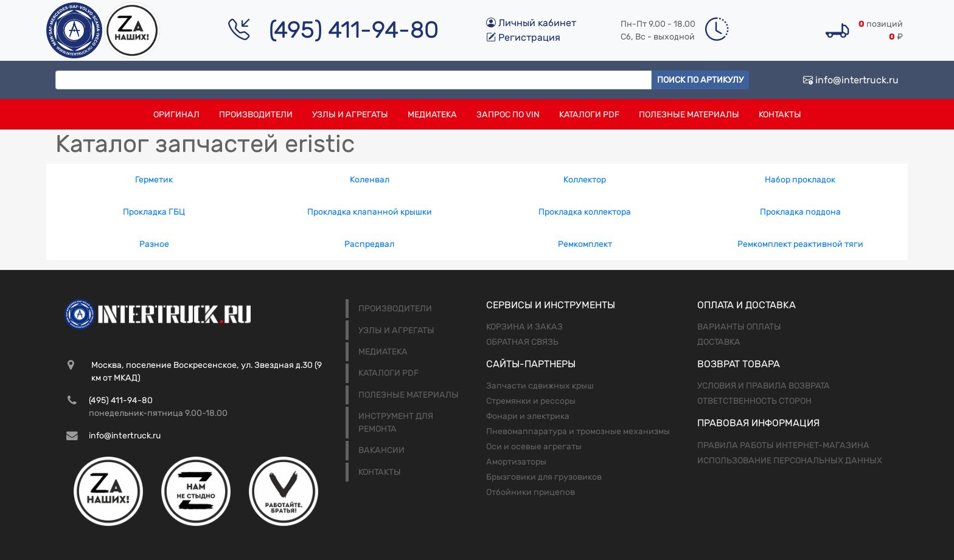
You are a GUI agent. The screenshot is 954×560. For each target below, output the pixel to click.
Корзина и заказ (524, 327)
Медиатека (432, 115)
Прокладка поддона (800, 212)
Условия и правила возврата (764, 386)
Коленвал (370, 180)
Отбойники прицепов (531, 492)
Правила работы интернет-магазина (783, 445)
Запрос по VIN (508, 115)
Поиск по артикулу (700, 80)
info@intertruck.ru (851, 80)
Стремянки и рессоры (531, 401)
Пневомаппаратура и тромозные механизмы (578, 431)
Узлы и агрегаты (350, 115)
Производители (256, 115)
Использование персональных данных (790, 461)
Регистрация (523, 37)
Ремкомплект (585, 244)
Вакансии (381, 450)
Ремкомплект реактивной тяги (800, 244)
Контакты (780, 115)
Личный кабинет (531, 23)
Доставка (719, 342)
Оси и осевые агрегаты (534, 447)
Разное (154, 244)
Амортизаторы (516, 462)
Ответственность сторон (754, 401)
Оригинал (176, 115)
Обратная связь (522, 342)
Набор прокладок (800, 180)
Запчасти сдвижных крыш (540, 386)
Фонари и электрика (528, 416)
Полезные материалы (689, 115)
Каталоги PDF (589, 115)
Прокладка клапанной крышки (370, 212)
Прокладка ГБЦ (154, 212)
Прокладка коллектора (585, 212)
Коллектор (585, 180)
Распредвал (369, 244)
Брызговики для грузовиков (544, 477)
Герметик (154, 180)
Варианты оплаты (739, 327)
